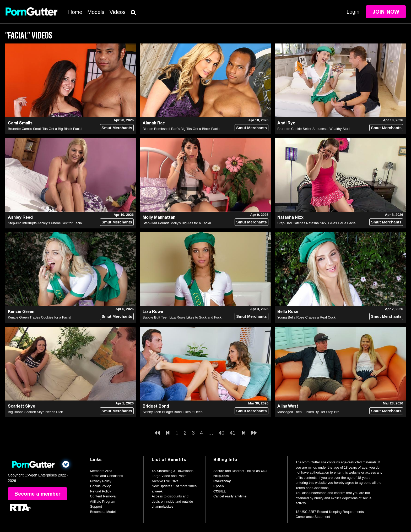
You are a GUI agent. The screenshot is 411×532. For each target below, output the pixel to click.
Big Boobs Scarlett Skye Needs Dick (35, 412)
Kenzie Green (21, 312)
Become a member (37, 494)
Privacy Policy (101, 481)
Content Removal (103, 496)
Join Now (386, 12)
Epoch (219, 486)
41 (232, 433)
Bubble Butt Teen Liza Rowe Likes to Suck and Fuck (182, 317)
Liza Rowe (153, 312)
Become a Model (103, 512)
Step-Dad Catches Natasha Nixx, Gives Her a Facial (317, 223)
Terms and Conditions (107, 476)
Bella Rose (288, 312)
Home (75, 12)
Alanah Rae (154, 123)
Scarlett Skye (21, 406)
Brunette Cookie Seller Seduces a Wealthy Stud (313, 129)
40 (221, 433)
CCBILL (220, 491)
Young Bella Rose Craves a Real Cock (306, 317)
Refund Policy (101, 491)
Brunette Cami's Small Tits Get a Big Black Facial (45, 129)
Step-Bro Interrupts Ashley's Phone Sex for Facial (45, 223)
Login (353, 12)
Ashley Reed (20, 217)
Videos (118, 12)
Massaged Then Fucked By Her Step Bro (308, 412)
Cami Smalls (20, 123)
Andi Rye (286, 123)
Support (96, 506)
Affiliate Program (103, 501)
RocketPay (222, 481)
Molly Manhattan (159, 217)
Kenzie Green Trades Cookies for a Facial (39, 317)
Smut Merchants (117, 128)
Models (96, 12)
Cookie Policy (101, 486)
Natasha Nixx (290, 217)
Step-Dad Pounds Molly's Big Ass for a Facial (177, 223)
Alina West (288, 406)
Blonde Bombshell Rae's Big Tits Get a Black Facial (182, 129)
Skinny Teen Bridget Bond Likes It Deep (173, 412)
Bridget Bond (156, 406)
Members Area (101, 471)
